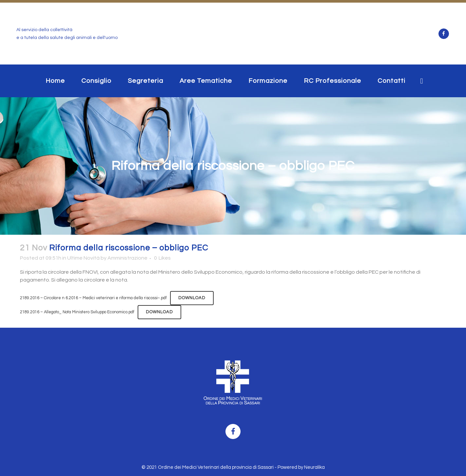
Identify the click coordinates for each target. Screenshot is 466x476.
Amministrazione (127, 258)
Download (192, 298)
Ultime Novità (83, 258)
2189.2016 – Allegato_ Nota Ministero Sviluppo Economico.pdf (77, 312)
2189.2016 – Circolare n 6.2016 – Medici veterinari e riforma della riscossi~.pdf (93, 298)
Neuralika (314, 467)
